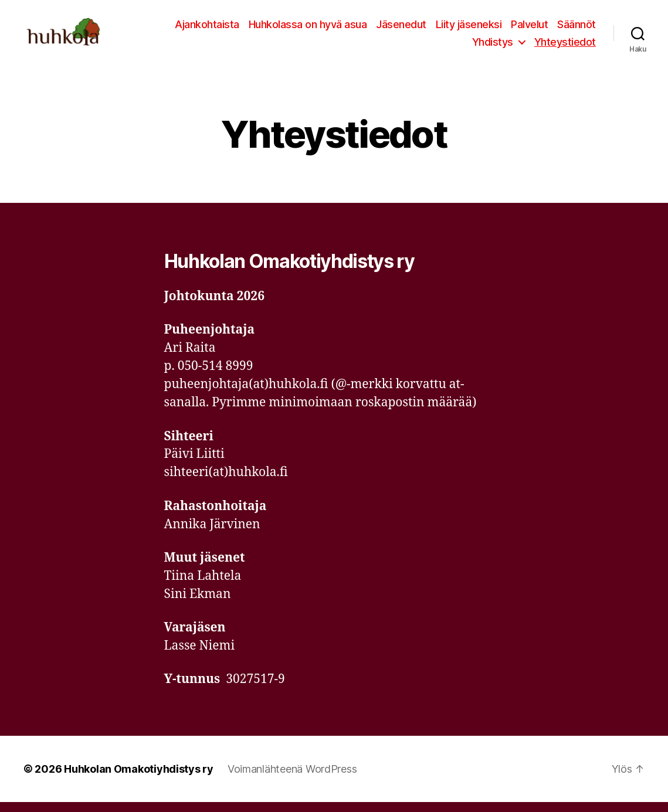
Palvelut (529, 29)
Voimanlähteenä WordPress (292, 779)
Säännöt (577, 29)
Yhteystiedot (565, 47)
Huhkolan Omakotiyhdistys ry (139, 779)
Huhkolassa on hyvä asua (308, 29)
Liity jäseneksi (469, 29)
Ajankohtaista (207, 29)
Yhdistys (493, 47)
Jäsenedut (401, 29)
